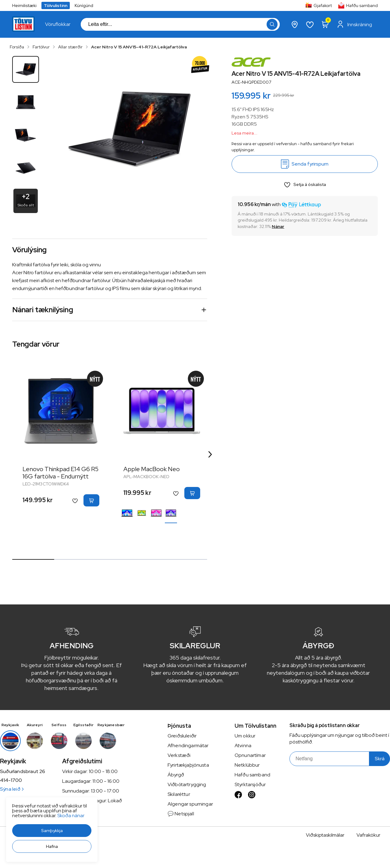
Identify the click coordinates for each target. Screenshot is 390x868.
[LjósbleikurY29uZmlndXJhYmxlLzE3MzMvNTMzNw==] (156, 513)
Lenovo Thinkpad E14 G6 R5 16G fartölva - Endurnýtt (60, 473)
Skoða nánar (71, 815)
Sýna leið (12, 789)
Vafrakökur (368, 835)
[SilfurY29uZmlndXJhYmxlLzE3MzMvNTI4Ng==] (171, 513)
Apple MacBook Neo (152, 469)
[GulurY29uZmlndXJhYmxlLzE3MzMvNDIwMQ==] (142, 513)
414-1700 (11, 780)
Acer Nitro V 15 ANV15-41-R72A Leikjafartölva (139, 47)
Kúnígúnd (84, 5)
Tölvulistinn (56, 5)
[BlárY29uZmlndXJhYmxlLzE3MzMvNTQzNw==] (127, 513)
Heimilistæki (24, 5)
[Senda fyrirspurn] (305, 164)
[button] (52, 831)
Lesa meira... (245, 133)
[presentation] (58, 24)
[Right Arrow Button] (210, 455)
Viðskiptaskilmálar (325, 835)
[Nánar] (278, 226)
